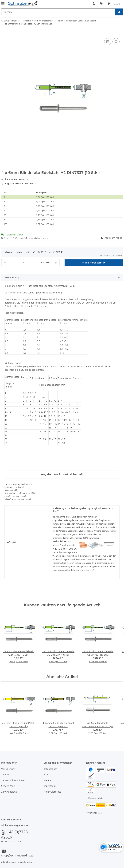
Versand (119, 255)
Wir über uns (8, 769)
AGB (46, 775)
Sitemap (48, 780)
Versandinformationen (13, 780)
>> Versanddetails (94, 813)
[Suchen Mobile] (58, 12)
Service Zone (8, 786)
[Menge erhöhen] (56, 263)
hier (91, 570)
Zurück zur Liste (11, 21)
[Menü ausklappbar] (3, 2)
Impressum (50, 786)
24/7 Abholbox (9, 792)
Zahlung (6, 775)
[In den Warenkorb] (4, 34)
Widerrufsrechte (52, 792)
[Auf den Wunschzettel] (116, 42)
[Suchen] (119, 12)
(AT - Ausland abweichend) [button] (36, 238)
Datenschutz (50, 769)
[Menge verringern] (5, 263)
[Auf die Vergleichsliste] (108, 42)
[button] (94, 4)
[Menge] (23, 263)
